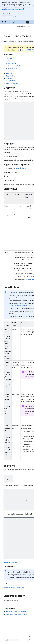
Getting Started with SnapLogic (16, 611)
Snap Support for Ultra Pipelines (16, 614)
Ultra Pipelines (21, 168)
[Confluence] (9, 22)
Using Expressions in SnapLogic (20, 306)
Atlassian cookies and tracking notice (13, 10)
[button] (4, 588)
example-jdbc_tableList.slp (16, 588)
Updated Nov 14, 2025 (24, 27)
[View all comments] (30, 636)
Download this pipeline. (11, 562)
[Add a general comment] (12, 640)
